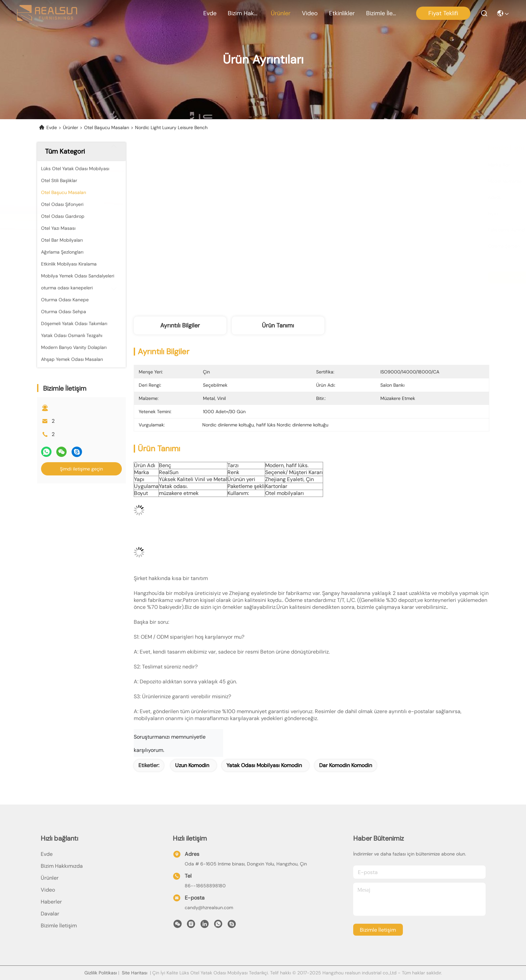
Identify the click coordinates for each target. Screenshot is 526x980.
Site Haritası (135, 973)
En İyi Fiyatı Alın (370, 277)
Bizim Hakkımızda (244, 13)
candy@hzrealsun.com (209, 907)
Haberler (51, 902)
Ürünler (281, 13)
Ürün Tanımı (278, 325)
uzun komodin (192, 765)
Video (310, 13)
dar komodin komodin (346, 765)
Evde (210, 13)
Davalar (50, 914)
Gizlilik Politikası (101, 973)
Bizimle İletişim (382, 13)
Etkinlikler (342, 13)
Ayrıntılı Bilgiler (180, 325)
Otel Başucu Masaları (107, 127)
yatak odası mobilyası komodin (264, 765)
